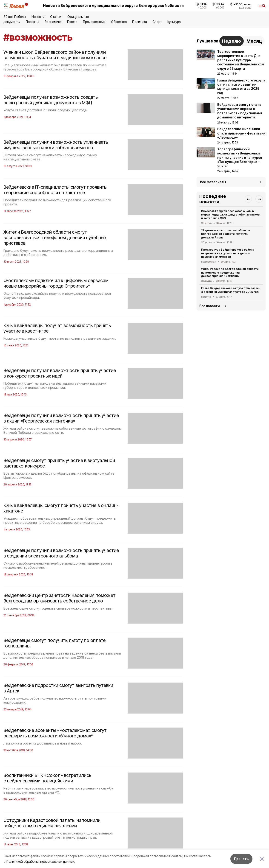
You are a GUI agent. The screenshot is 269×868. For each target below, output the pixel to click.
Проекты (32, 22)
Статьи (56, 17)
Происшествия (94, 22)
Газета (72, 22)
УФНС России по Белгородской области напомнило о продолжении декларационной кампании (230, 273)
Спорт (157, 22)
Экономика (53, 22)
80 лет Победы (15, 17)
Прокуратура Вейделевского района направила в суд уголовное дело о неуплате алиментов (228, 253)
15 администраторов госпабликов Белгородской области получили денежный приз (226, 234)
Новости (38, 17)
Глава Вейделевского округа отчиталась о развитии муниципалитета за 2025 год (231, 290)
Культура (174, 22)
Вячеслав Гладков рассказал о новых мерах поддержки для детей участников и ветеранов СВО (230, 215)
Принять (241, 859)
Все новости (210, 306)
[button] (248, 199)
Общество (119, 22)
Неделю (232, 41)
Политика (139, 22)
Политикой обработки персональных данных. (41, 861)
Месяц (254, 41)
